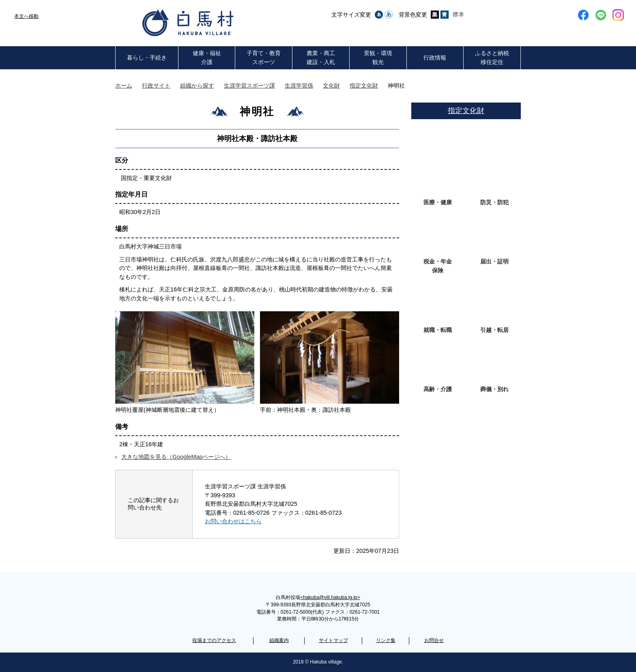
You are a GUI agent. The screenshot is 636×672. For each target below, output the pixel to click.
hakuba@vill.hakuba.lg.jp (330, 597)
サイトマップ (333, 640)
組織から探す (197, 86)
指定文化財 (364, 86)
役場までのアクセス (214, 640)
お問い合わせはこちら (233, 521)
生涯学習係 (299, 86)
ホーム (124, 86)
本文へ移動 (26, 16)
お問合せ (434, 640)
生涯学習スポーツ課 (249, 86)
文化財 (331, 86)
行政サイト (156, 86)
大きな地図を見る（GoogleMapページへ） (176, 457)
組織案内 (279, 640)
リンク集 (386, 640)
